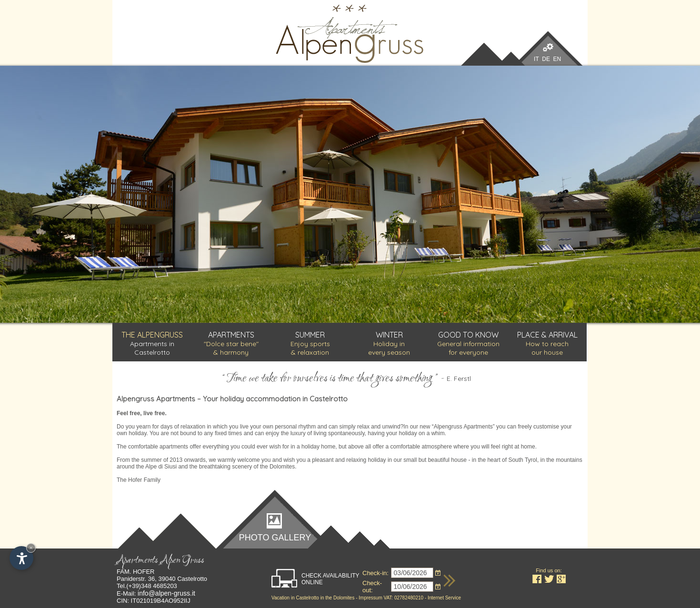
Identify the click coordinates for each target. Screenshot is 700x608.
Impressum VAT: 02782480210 (391, 598)
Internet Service (444, 598)
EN (557, 59)
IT (536, 59)
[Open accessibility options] (21, 558)
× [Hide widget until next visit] (31, 548)
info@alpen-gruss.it (166, 593)
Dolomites (344, 598)
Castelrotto (307, 598)
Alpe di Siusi (161, 467)
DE (546, 59)
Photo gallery (275, 537)
